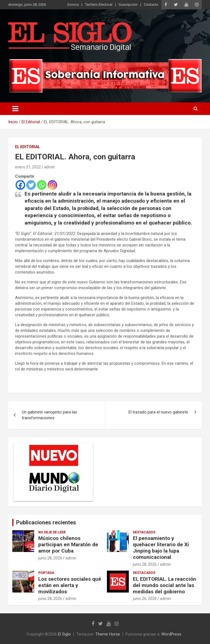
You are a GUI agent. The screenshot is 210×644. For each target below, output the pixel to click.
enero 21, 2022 (28, 167)
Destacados (144, 532)
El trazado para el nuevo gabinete (158, 412)
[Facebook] (20, 185)
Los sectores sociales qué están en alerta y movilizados (70, 585)
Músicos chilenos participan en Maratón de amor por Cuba (68, 544)
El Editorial (27, 147)
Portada (46, 573)
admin (49, 167)
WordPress (171, 634)
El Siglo (64, 634)
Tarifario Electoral (99, 5)
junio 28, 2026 (50, 558)
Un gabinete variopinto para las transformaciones (49, 415)
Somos (73, 5)
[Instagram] (52, 185)
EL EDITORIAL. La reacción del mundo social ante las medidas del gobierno (164, 585)
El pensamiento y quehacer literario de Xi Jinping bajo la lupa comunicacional (161, 547)
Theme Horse (108, 634)
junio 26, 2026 (145, 599)
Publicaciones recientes (46, 522)
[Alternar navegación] (15, 109)
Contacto (151, 5)
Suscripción (128, 5)
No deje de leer (52, 532)
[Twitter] (31, 185)
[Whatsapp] (42, 185)
